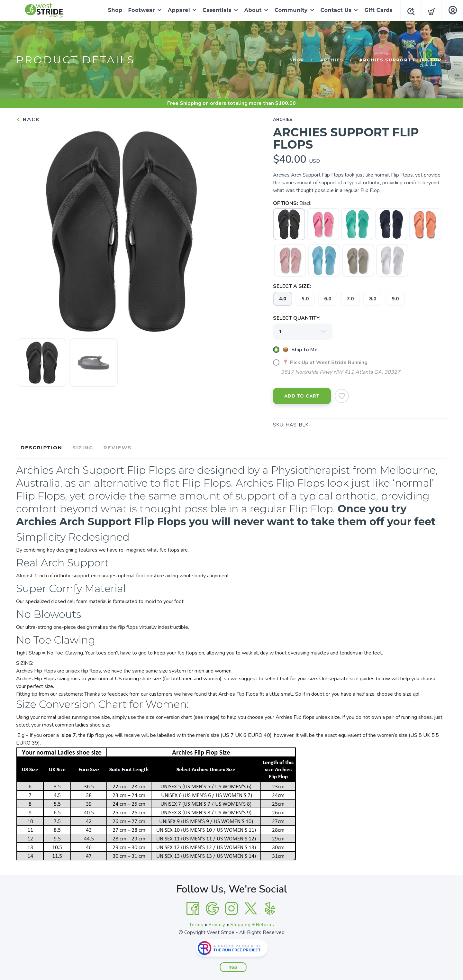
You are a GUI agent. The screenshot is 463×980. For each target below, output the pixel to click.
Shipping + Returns (253, 922)
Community (289, 10)
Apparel (177, 10)
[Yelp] (270, 906)
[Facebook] (193, 906)
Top (233, 965)
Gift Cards (377, 10)
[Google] (212, 906)
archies (331, 60)
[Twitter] (251, 906)
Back (28, 120)
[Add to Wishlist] (342, 396)
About (251, 10)
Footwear (140, 10)
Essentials (215, 10)
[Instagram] (232, 906)
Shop (113, 10)
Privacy (217, 922)
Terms (195, 922)
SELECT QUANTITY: (297, 318)
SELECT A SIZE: (292, 286)
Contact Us (334, 10)
